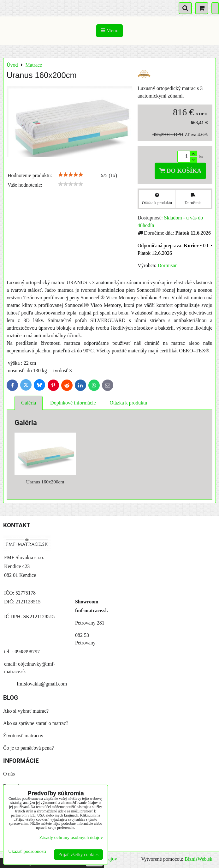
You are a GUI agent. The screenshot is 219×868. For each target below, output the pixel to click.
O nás (9, 774)
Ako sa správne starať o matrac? (36, 723)
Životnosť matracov (23, 736)
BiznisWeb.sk (198, 859)
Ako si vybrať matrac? (26, 711)
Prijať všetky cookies (78, 854)
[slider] (71, 175)
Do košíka (180, 171)
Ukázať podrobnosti (27, 851)
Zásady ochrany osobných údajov (71, 837)
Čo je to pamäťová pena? (29, 748)
